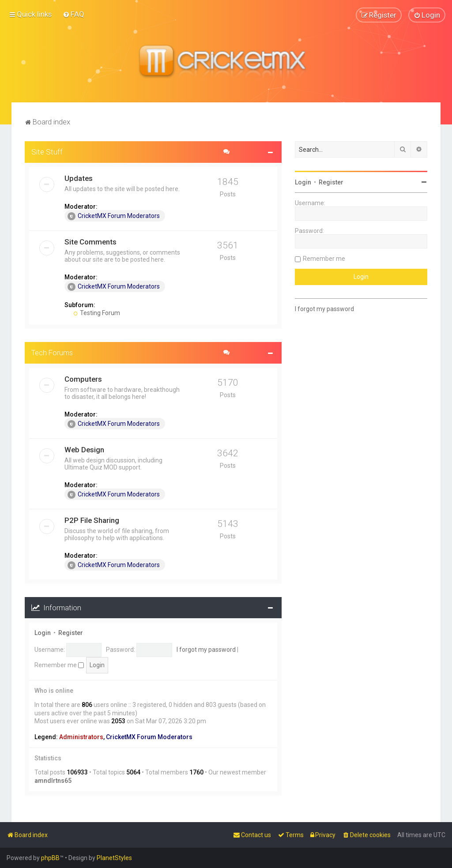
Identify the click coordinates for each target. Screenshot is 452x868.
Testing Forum (97, 312)
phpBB (50, 858)
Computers (83, 379)
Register (71, 633)
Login (43, 633)
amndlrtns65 (53, 780)
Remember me (59, 665)
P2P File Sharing (92, 520)
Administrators (81, 737)
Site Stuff (47, 151)
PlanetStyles (114, 858)
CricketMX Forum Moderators (114, 216)
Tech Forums (52, 352)
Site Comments (90, 241)
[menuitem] (73, 14)
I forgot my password (206, 650)
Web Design (84, 449)
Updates (79, 178)
